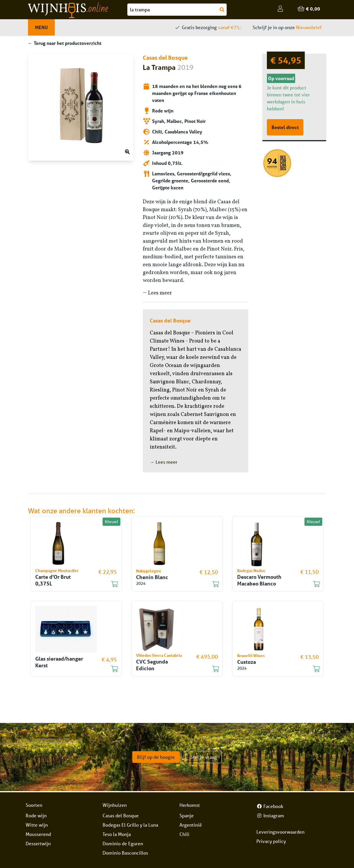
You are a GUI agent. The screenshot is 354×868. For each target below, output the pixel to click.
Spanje (187, 815)
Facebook (270, 806)
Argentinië (191, 825)
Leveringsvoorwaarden (280, 832)
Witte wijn (37, 825)
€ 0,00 (309, 9)
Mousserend (38, 834)
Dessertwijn (38, 843)
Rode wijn (36, 815)
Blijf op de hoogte (156, 757)
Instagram (270, 815)
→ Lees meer (157, 293)
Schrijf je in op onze (287, 27)
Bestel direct (285, 127)
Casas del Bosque (121, 815)
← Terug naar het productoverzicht (65, 43)
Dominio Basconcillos (125, 853)
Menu (41, 27)
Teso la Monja (117, 834)
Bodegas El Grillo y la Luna (130, 825)
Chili (184, 834)
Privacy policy (271, 841)
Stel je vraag (204, 757)
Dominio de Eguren (123, 843)
